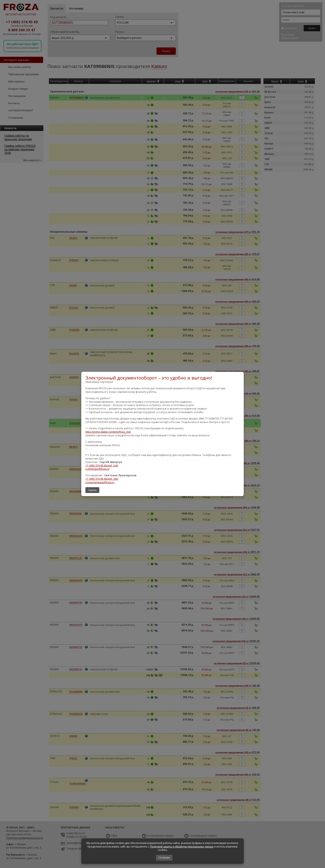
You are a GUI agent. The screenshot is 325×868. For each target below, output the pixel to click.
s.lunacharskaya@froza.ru (100, 482)
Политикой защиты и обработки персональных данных (182, 847)
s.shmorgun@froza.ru (97, 469)
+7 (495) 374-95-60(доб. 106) (102, 479)
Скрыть (92, 490)
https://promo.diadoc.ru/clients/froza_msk (108, 432)
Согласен (164, 858)
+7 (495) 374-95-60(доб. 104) (102, 465)
